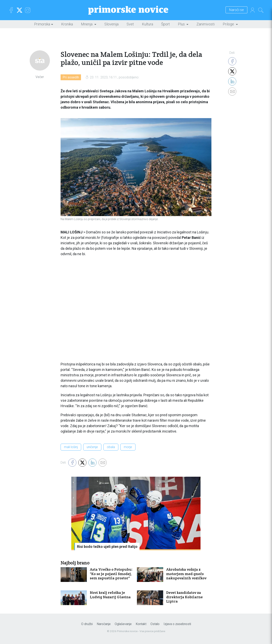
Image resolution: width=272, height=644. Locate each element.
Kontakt (141, 624)
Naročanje (104, 624)
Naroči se (236, 10)
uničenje (92, 447)
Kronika (67, 24)
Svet (130, 24)
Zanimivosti (206, 24)
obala (111, 447)
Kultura (148, 24)
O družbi (87, 624)
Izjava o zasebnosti (177, 624)
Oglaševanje (123, 624)
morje (128, 447)
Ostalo (155, 624)
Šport (165, 24)
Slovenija (111, 24)
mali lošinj (71, 447)
